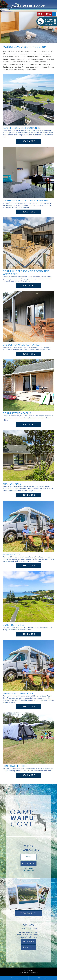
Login (32, 970)
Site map (26, 970)
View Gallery (29, 913)
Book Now (43, 978)
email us (29, 947)
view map (28, 941)
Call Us (14, 978)
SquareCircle (34, 973)
